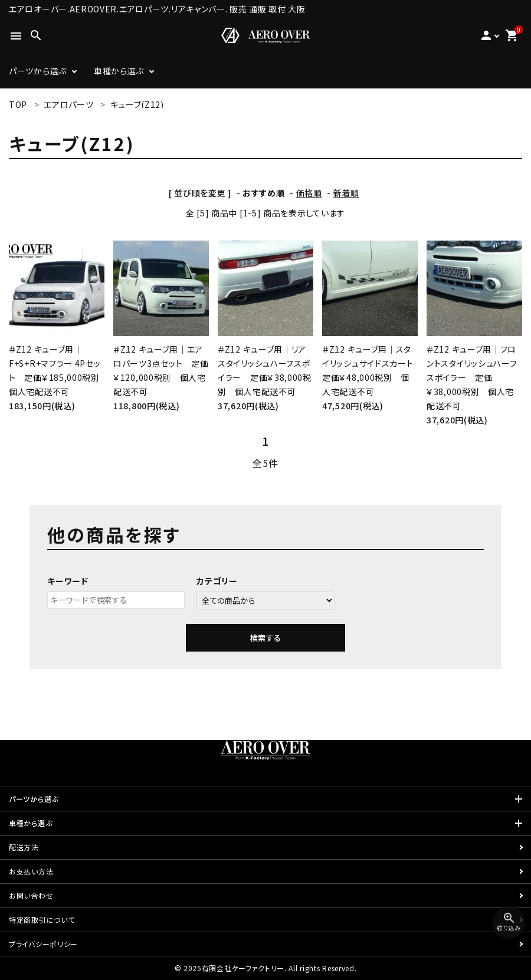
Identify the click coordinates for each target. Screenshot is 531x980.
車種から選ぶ (119, 71)
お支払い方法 (31, 871)
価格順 (309, 193)
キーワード (68, 581)
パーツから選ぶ (38, 71)
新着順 (346, 193)
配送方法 (24, 847)
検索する (265, 638)
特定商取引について (42, 920)
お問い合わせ (31, 895)
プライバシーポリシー (43, 944)
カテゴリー (217, 581)
